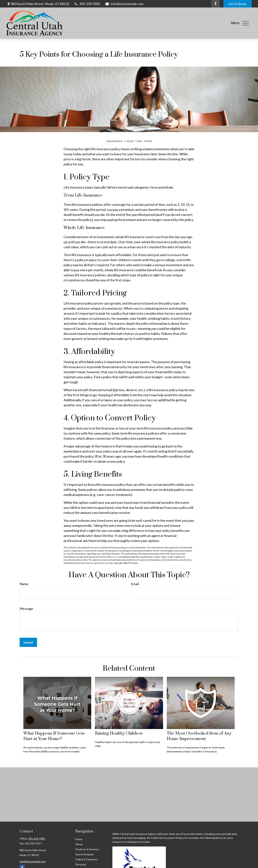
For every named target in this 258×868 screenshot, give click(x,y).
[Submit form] (28, 642)
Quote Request (85, 854)
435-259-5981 (87, 4)
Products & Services (87, 849)
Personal (80, 864)
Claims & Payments (87, 859)
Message (26, 609)
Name (24, 584)
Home (79, 839)
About (79, 844)
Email (135, 584)
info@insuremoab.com (124, 4)
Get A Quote (238, 4)
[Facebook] (215, 4)
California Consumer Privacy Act (170, 838)
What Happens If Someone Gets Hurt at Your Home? (54, 736)
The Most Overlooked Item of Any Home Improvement (199, 736)
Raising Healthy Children (119, 733)
